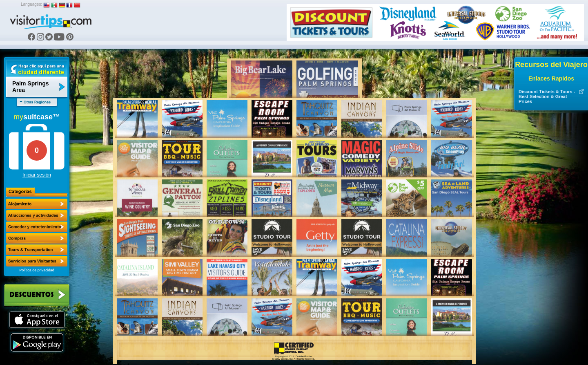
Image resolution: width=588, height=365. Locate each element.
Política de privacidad (37, 270)
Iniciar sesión (37, 175)
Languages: (31, 4)
